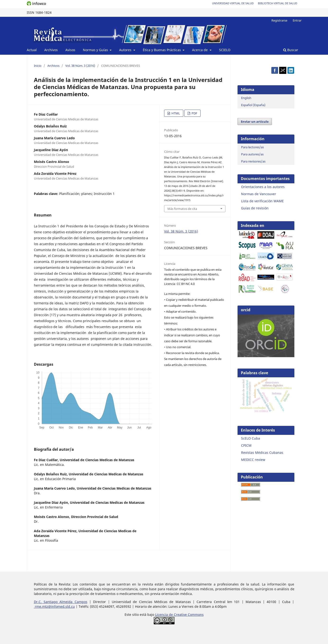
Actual (32, 50)
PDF (194, 113)
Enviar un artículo (255, 122)
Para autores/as (252, 154)
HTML (175, 113)
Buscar (291, 50)
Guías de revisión (255, 208)
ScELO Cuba (251, 438)
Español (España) (253, 105)
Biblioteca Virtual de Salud (278, 3)
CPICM (246, 445)
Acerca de (200, 50)
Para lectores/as (252, 147)
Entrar (297, 20)
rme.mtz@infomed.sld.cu (54, 606)
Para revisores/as (253, 161)
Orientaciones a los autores (263, 187)
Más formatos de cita (182, 209)
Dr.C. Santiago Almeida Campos (61, 602)
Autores (126, 50)
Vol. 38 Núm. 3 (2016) (80, 66)
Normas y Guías (96, 50)
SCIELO (225, 50)
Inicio (38, 66)
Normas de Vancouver (259, 194)
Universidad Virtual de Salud (233, 3)
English (246, 98)
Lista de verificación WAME (262, 201)
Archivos (51, 50)
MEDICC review (253, 460)
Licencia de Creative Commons (179, 615)
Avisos (70, 50)
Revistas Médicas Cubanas (262, 453)
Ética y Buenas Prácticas (162, 50)
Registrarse (279, 20)
